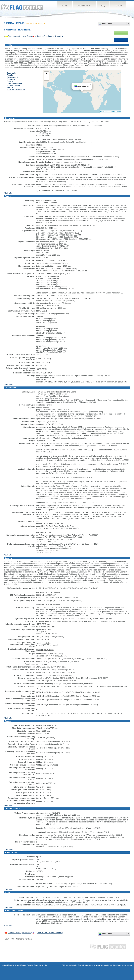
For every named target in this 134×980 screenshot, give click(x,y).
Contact (4, 965)
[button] (91, 85)
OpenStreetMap (115, 112)
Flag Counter (22, 7)
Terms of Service (14, 965)
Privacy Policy (26, 965)
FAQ (103, 6)
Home (64, 6)
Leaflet (103, 112)
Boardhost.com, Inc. (41, 965)
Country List (84, 6)
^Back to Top (8, 193)
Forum (118, 6)
